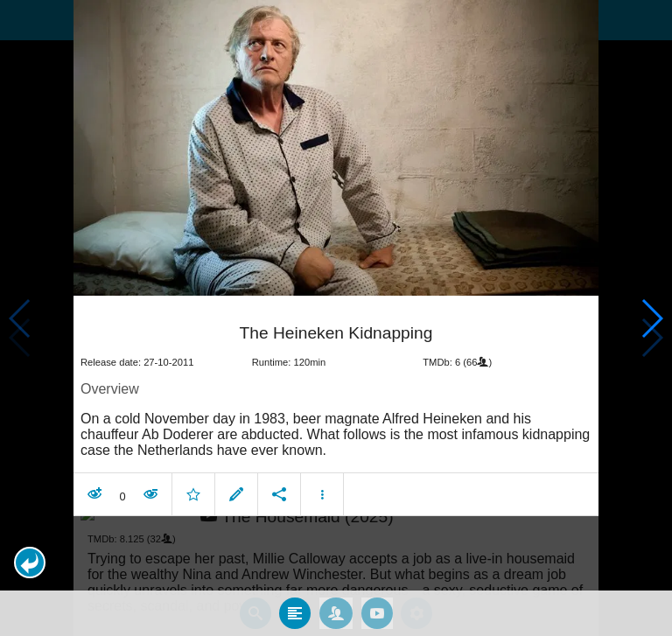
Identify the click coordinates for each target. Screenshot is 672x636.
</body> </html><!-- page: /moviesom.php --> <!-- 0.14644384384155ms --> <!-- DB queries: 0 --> (336, 318)
